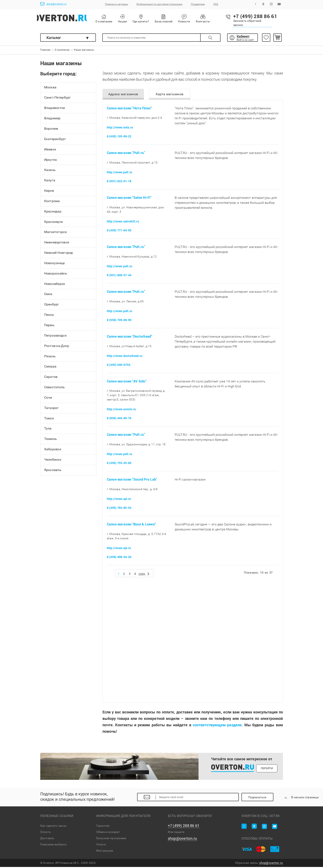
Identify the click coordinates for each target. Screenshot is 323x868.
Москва (50, 89)
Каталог (54, 38)
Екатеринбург (55, 140)
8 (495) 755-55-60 (119, 464)
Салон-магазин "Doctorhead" (130, 337)
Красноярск (54, 223)
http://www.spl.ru (119, 500)
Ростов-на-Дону (57, 347)
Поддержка (198, 4)
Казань (50, 172)
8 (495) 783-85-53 (119, 509)
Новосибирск (55, 285)
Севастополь (55, 389)
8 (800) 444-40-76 (119, 419)
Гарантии (103, 827)
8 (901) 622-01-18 (119, 182)
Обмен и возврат (108, 833)
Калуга (50, 182)
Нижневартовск (57, 244)
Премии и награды (116, 4)
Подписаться (261, 798)
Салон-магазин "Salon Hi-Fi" (129, 199)
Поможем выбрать (54, 845)
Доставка (47, 839)
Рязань (50, 358)
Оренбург (52, 306)
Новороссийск (56, 275)
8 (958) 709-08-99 (119, 321)
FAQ (216, 4)
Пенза (49, 316)
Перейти (267, 769)
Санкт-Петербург (58, 99)
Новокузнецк (55, 264)
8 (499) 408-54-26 (119, 558)
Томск (49, 420)
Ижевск (50, 151)
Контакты (212, 19)
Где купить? (150, 19)
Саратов (51, 378)
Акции (132, 19)
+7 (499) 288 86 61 (184, 827)
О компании (113, 19)
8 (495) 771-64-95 (119, 231)
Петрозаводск (55, 337)
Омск (48, 296)
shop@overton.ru (53, 4)
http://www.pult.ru (120, 173)
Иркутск (51, 161)
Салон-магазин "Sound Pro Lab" (132, 480)
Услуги (101, 845)
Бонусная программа (111, 839)
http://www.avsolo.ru (121, 410)
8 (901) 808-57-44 (119, 276)
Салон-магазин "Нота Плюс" (129, 109)
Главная (45, 50)
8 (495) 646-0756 (119, 366)
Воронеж (51, 130)
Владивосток (55, 109)
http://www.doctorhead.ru (125, 357)
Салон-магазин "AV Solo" (127, 382)
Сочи (48, 399)
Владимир (52, 120)
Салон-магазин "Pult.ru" (126, 154)
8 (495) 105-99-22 (119, 137)
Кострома (52, 202)
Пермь (49, 327)
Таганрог (51, 409)
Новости (194, 19)
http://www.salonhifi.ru (123, 222)
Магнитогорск (56, 234)
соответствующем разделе (217, 726)
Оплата (46, 833)
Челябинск (53, 461)
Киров (49, 192)
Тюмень (51, 440)
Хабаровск (53, 451)
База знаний (173, 19)
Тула (48, 430)
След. (146, 574)
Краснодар (53, 213)
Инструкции (105, 852)
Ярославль (53, 471)
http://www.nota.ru (120, 129)
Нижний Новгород (59, 254)
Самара (50, 368)
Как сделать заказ (53, 827)
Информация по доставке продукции (159, 4)
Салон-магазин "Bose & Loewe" (131, 525)
